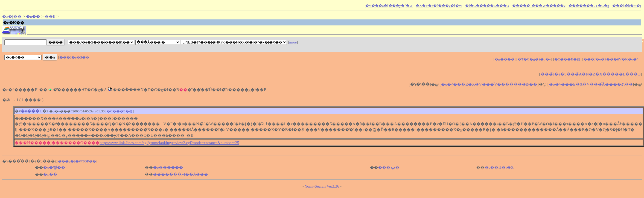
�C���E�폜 (567, 59)
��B (50, 16)
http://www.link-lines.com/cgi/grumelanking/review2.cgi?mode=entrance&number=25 (169, 143)
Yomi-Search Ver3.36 (322, 186)
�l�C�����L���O (487, 6)
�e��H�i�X (499, 167)
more (293, 42)
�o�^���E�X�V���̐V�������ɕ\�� (489, 84)
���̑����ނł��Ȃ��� (180, 174)
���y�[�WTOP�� (77, 161)
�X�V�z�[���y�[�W (439, 6)
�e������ (168, 167)
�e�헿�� (54, 167)
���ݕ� (389, 167)
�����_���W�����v (539, 6)
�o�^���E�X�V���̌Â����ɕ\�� (591, 84)
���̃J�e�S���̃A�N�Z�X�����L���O (591, 74)
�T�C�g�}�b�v (534, 59)
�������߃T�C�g (589, 6)
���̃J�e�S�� (74, 57)
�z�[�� (12, 16)
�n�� (33, 16)
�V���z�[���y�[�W (389, 6)
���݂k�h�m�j (627, 6)
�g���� (505, 59)
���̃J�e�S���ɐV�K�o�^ (611, 59)
